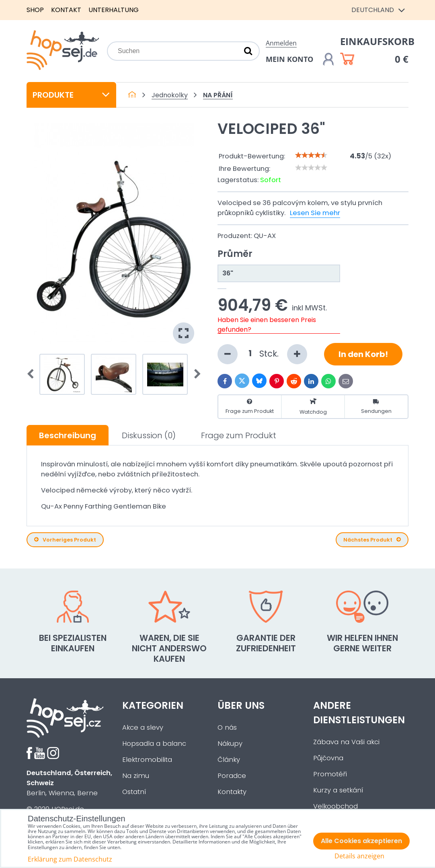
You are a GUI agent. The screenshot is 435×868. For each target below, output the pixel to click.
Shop (35, 10)
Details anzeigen (359, 856)
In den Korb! (363, 354)
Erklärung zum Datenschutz (70, 859)
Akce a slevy (143, 727)
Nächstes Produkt (372, 540)
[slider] (311, 155)
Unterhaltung (114, 10)
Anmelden (281, 43)
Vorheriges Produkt (65, 540)
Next (195, 374)
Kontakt (66, 10)
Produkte (71, 95)
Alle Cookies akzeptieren (361, 841)
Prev (33, 374)
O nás (227, 727)
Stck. (262, 354)
